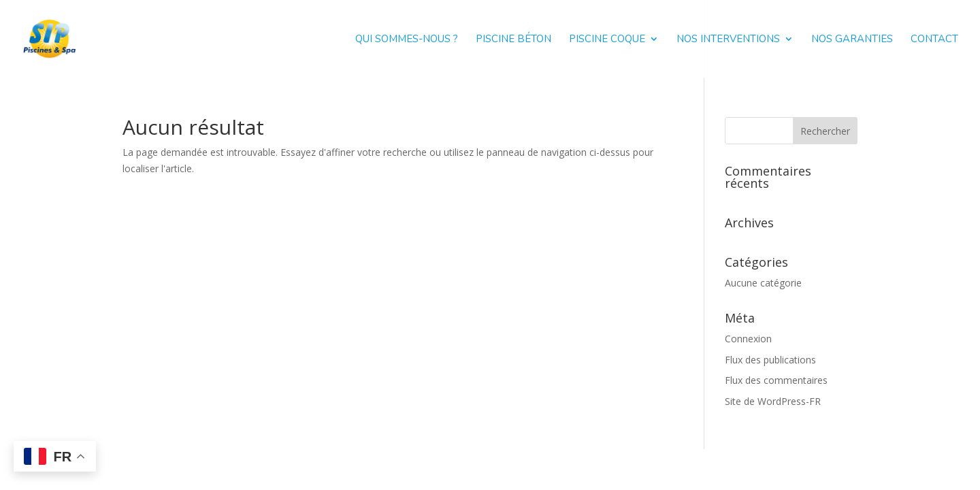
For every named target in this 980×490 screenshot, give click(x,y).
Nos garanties (852, 40)
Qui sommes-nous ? (407, 40)
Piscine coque (607, 40)
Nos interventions (728, 40)
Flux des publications (770, 360)
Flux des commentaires (776, 380)
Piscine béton (513, 40)
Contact (934, 40)
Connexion (748, 339)
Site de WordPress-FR (773, 401)
